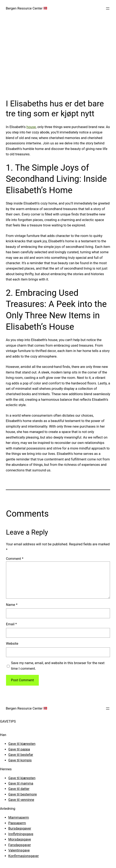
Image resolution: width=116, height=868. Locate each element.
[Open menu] (108, 8)
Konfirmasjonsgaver (24, 856)
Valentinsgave (19, 850)
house (31, 127)
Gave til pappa (19, 749)
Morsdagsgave (20, 839)
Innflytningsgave (21, 834)
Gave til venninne (21, 800)
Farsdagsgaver (20, 845)
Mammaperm (19, 817)
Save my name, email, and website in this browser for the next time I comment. (58, 666)
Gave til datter (19, 789)
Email (11, 624)
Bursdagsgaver (20, 828)
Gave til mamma (21, 783)
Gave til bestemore (23, 794)
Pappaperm (17, 823)
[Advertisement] (58, 61)
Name (12, 605)
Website (12, 644)
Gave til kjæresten (22, 744)
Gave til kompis (20, 760)
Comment (15, 559)
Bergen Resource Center (26, 8)
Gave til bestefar (21, 755)
